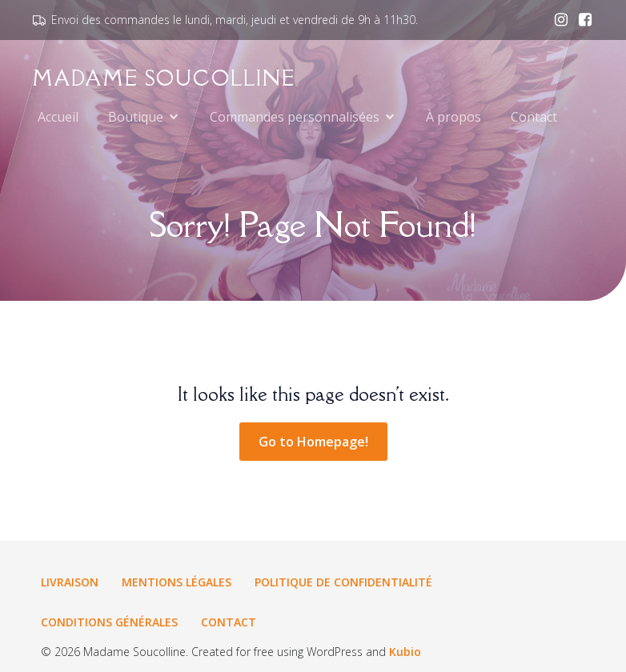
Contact (534, 117)
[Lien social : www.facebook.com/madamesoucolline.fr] (581, 20)
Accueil (58, 117)
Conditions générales (109, 622)
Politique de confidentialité (343, 582)
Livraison (70, 582)
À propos (453, 117)
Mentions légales (177, 582)
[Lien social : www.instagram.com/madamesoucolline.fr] (557, 20)
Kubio (405, 652)
